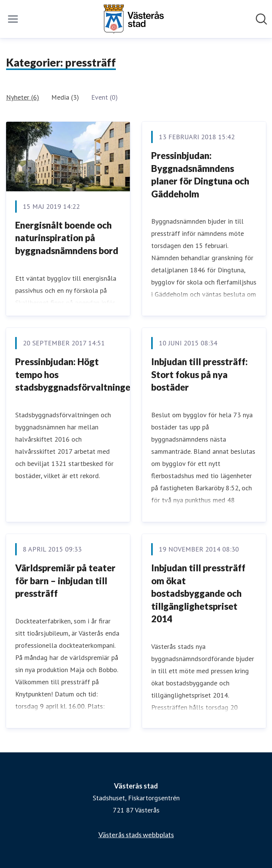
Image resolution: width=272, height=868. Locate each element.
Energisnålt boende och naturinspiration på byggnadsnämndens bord (67, 238)
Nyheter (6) (23, 97)
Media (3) (65, 97)
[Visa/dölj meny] (13, 19)
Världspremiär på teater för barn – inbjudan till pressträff (65, 580)
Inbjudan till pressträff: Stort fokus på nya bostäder (199, 374)
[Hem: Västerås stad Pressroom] (134, 19)
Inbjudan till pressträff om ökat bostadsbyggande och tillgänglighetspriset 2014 (198, 593)
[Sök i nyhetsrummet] (261, 19)
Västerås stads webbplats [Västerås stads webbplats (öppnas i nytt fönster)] (136, 835)
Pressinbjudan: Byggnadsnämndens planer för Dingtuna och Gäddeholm (200, 175)
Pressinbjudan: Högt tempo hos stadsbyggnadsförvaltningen (75, 374)
